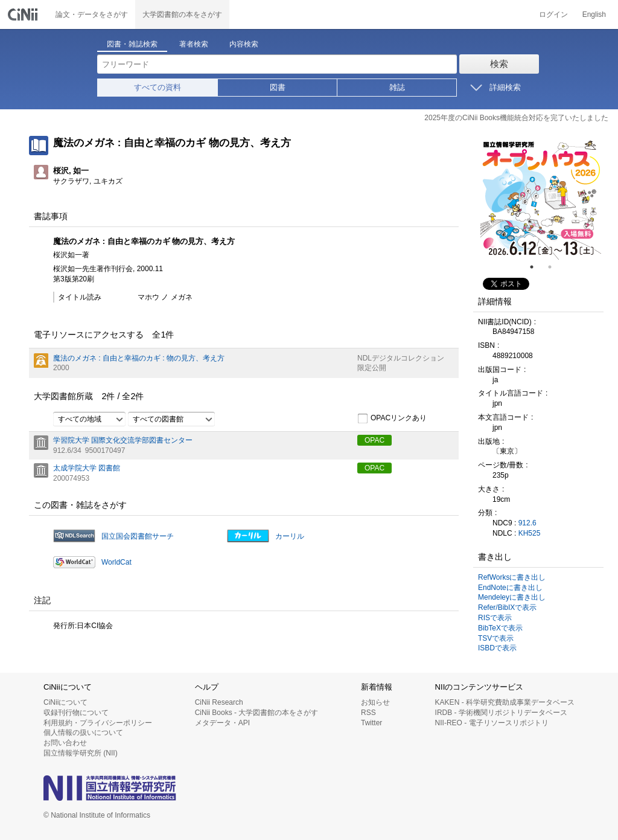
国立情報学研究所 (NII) (81, 753)
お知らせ (375, 702)
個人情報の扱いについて (83, 733)
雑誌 (397, 87)
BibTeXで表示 (500, 628)
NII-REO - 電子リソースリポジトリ (492, 723)
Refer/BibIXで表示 (507, 608)
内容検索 (244, 44)
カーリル (290, 536)
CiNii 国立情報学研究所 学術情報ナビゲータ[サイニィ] (24, 14)
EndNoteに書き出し (510, 588)
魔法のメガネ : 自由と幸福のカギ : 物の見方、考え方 (139, 358)
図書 (278, 87)
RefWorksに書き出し (512, 577)
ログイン (553, 14)
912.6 (527, 523)
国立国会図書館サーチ (138, 536)
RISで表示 (495, 618)
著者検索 (194, 44)
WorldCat (116, 562)
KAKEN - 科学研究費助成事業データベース (505, 702)
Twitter (371, 723)
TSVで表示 (496, 638)
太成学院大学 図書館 (87, 468)
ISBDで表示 (497, 648)
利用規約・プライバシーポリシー (98, 723)
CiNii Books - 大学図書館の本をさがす (257, 713)
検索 (499, 64)
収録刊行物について (76, 713)
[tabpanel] (541, 199)
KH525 (530, 533)
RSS (368, 713)
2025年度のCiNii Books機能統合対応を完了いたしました (516, 118)
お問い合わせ (65, 743)
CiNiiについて (65, 702)
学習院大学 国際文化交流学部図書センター (123, 440)
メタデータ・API (222, 723)
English (594, 14)
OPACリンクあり (392, 418)
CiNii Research (219, 702)
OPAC (374, 440)
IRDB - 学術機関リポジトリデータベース (501, 713)
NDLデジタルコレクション (401, 358)
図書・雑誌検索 (132, 44)
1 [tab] (537, 267)
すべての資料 (158, 87)
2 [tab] (555, 267)
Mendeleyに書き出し (512, 597)
